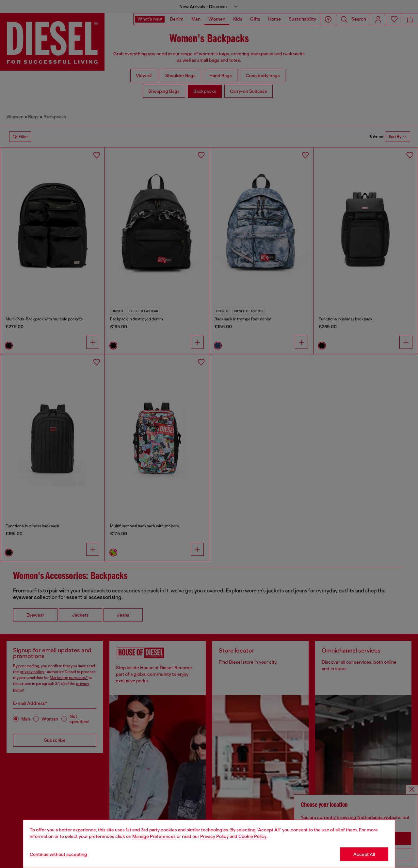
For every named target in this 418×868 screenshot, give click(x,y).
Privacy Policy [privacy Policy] (214, 836)
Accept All (364, 854)
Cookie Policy (252, 836)
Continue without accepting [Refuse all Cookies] (58, 854)
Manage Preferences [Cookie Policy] (154, 836)
